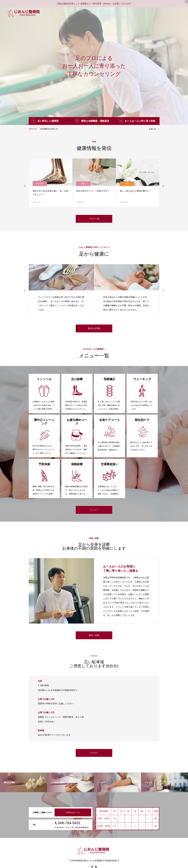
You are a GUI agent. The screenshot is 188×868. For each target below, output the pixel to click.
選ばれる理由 (110, 13)
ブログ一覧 (137, 13)
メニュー (124, 13)
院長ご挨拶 (94, 635)
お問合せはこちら (73, 812)
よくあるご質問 (152, 13)
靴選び (127, 184)
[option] (94, 66)
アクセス (180, 13)
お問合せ (167, 13)
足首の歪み (40, 184)
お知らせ (152, 129)
